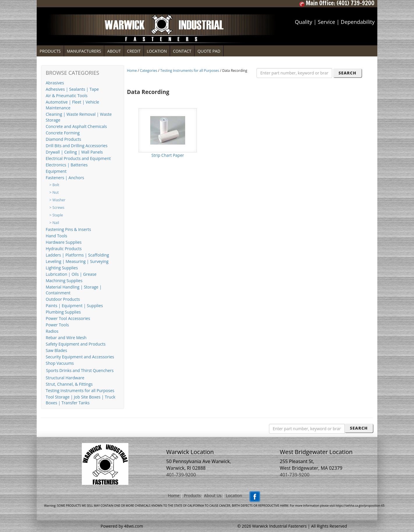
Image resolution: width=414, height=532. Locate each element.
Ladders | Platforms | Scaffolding (77, 255)
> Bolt (54, 185)
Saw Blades (56, 350)
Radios (52, 331)
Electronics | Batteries (67, 165)
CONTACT (182, 51)
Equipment (56, 171)
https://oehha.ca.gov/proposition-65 (360, 506)
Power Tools (57, 325)
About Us (213, 495)
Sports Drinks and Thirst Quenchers (80, 370)
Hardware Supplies (64, 242)
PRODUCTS (50, 51)
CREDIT (134, 51)
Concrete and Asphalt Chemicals (76, 126)
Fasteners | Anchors (65, 178)
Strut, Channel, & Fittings (69, 384)
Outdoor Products (63, 299)
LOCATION (157, 51)
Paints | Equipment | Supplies (74, 306)
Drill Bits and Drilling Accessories (77, 146)
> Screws (57, 208)
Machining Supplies (64, 281)
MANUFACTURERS (84, 51)
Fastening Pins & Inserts (68, 229)
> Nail (54, 223)
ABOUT (114, 51)
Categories (149, 71)
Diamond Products (63, 139)
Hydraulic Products (64, 249)
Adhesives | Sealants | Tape (72, 89)
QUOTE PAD (209, 51)
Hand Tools (56, 236)
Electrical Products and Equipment (78, 158)
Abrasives (55, 83)
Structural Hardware (65, 378)
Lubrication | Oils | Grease (71, 274)
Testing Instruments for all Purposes (80, 390)
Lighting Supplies (62, 268)
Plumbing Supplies (63, 312)
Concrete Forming (63, 133)
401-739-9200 (181, 475)
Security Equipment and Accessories (80, 357)
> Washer (57, 200)
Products (192, 495)
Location (234, 495)
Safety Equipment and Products (76, 344)
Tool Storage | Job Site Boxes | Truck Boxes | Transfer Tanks (80, 400)
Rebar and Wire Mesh (66, 338)
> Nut (54, 192)
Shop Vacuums (60, 363)
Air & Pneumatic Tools (67, 96)
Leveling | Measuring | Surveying (77, 261)
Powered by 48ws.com (122, 526)
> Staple (56, 215)
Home (132, 71)
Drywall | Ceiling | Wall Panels (74, 152)
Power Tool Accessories (68, 318)
